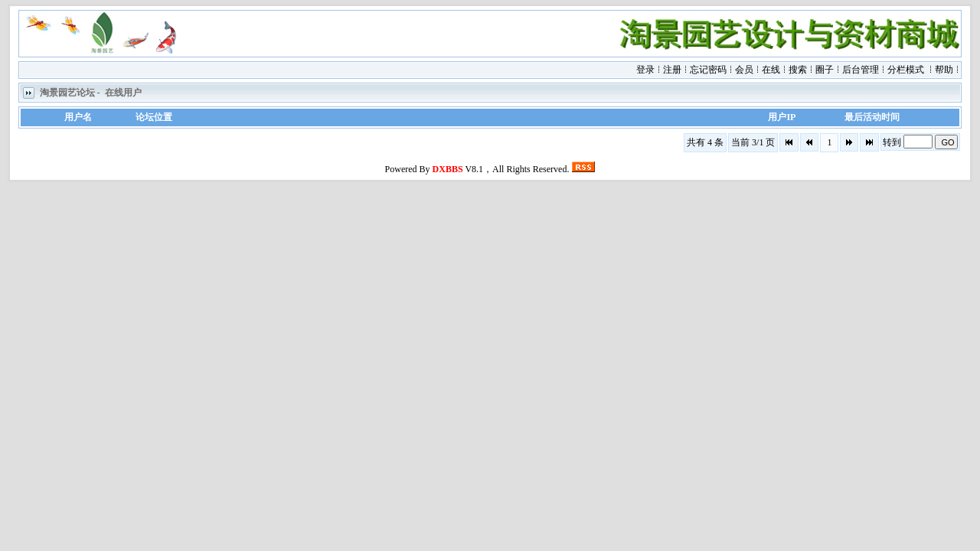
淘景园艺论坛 (67, 93)
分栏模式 (906, 70)
